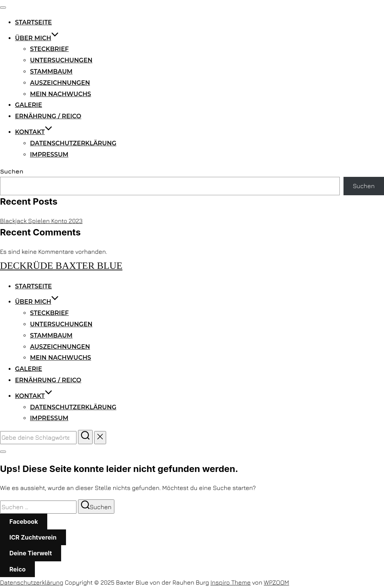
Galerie (28, 105)
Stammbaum (51, 72)
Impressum (49, 155)
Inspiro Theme (230, 582)
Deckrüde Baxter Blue (61, 266)
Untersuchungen (61, 60)
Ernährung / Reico (48, 116)
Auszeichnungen (60, 83)
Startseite (33, 22)
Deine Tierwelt (31, 553)
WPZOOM (277, 582)
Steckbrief (49, 49)
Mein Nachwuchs (61, 94)
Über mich (37, 38)
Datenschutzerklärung (73, 143)
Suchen (12, 171)
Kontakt (34, 132)
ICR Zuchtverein (33, 537)
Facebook (24, 522)
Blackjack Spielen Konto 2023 (41, 221)
